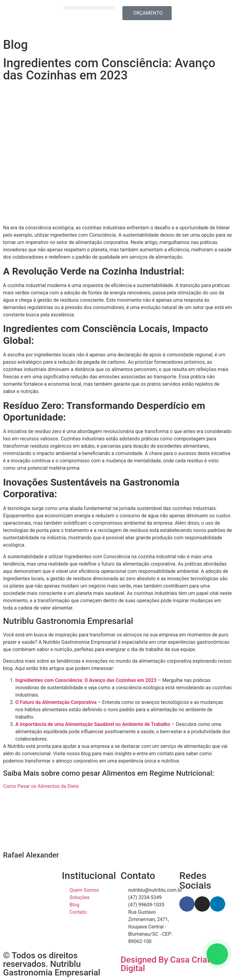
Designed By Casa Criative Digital (171, 964)
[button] (89, 8)
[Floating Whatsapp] (217, 954)
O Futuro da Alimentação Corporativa (56, 702)
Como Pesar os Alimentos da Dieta (41, 786)
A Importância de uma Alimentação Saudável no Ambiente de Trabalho (93, 724)
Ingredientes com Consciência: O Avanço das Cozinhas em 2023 (86, 680)
